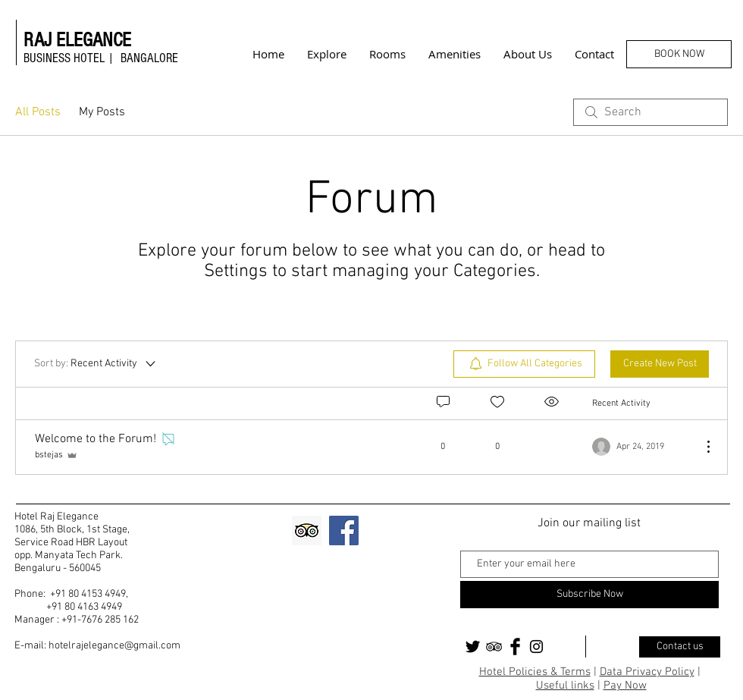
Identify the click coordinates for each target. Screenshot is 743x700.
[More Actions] (701, 447)
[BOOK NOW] (679, 54)
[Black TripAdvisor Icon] (494, 647)
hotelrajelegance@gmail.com (114, 646)
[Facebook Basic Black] (515, 647)
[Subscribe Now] (589, 595)
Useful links (565, 686)
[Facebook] (344, 530)
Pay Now (625, 686)
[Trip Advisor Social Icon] (307, 530)
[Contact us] (680, 647)
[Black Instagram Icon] (536, 647)
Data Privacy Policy (647, 672)
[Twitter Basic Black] (473, 647)
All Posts (38, 112)
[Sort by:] (96, 364)
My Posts (102, 112)
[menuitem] (524, 364)
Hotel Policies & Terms (535, 672)
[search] (651, 112)
